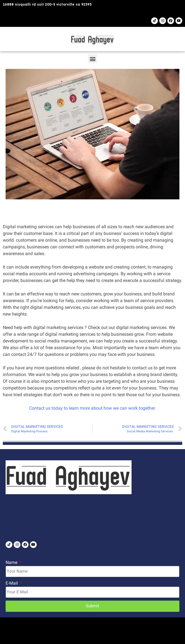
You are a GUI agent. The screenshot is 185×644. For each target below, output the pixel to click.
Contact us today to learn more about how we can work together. (92, 408)
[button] (92, 59)
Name (12, 562)
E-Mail (12, 583)
